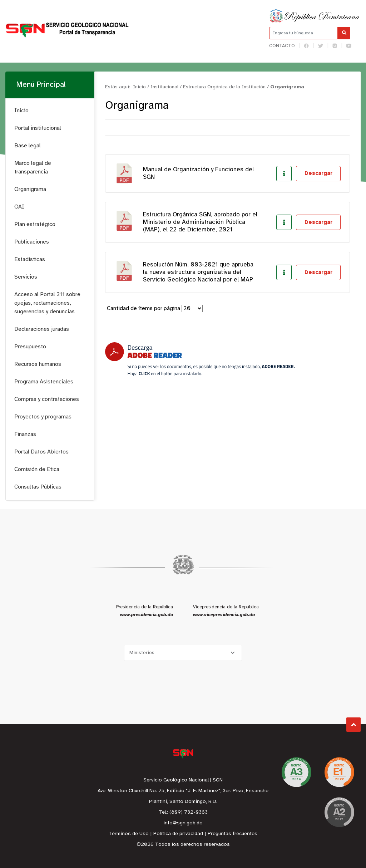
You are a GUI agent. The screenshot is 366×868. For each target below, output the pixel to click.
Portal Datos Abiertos (41, 452)
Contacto (282, 46)
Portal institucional (38, 128)
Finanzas (25, 434)
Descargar (318, 173)
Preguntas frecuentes (233, 834)
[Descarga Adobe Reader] (200, 359)
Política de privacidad (178, 834)
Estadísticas (30, 259)
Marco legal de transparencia (33, 168)
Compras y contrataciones (47, 399)
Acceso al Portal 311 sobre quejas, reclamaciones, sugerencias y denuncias (47, 303)
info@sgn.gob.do (183, 823)
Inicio (21, 111)
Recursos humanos (38, 364)
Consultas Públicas (38, 487)
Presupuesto (30, 347)
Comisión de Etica (37, 469)
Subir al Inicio (354, 725)
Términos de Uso (129, 834)
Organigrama (30, 189)
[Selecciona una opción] (183, 653)
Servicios (26, 277)
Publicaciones (32, 242)
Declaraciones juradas (42, 329)
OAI (19, 207)
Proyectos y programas (43, 417)
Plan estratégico (35, 224)
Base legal (28, 146)
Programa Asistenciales (44, 382)
